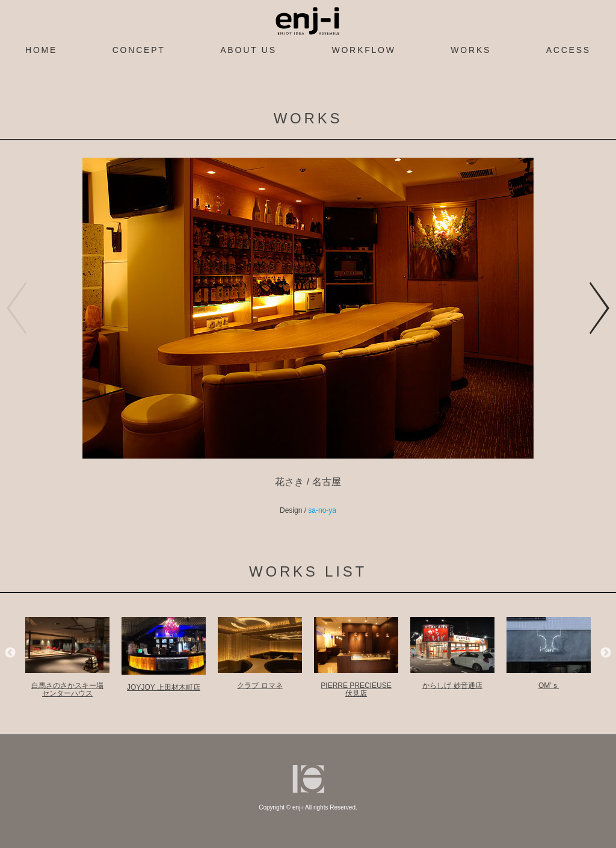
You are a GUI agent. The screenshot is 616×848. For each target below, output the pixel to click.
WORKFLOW (363, 50)
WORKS (471, 50)
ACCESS (568, 50)
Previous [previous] (10, 653)
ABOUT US (248, 50)
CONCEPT (139, 50)
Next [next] (606, 653)
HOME (41, 50)
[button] (600, 308)
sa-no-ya (322, 510)
